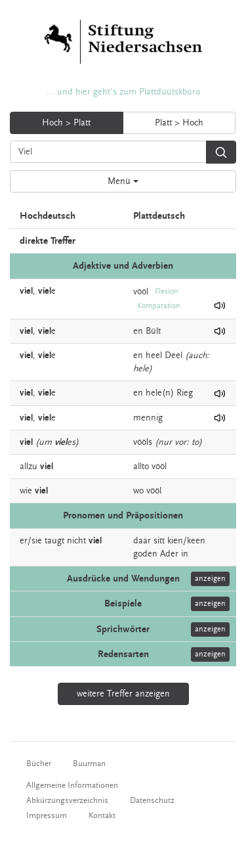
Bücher (39, 764)
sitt (159, 541)
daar (142, 541)
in (185, 554)
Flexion (167, 291)
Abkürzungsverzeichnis (67, 800)
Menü (123, 181)
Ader (169, 554)
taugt (54, 541)
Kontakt (102, 815)
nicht (76, 541)
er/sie (31, 541)
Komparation (159, 306)
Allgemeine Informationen (72, 785)
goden (145, 554)
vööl (141, 291)
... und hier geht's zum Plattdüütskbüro (123, 92)
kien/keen (186, 541)
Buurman (89, 764)
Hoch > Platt (66, 123)
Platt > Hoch (179, 123)
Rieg (185, 393)
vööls (143, 442)
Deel (174, 355)
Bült (153, 331)
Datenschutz (152, 800)
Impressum (47, 815)
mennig (148, 418)
